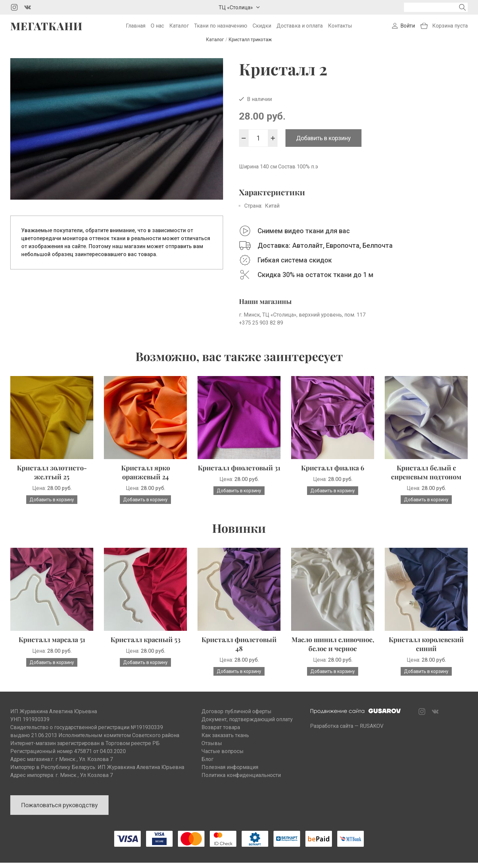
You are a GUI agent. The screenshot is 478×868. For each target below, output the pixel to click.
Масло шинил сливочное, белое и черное (333, 649)
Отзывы (212, 749)
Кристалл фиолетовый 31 (239, 473)
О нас (157, 28)
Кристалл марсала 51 (52, 645)
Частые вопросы (223, 757)
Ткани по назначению (221, 28)
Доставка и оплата (300, 28)
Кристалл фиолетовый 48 (239, 649)
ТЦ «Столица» (236, 7)
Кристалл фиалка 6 (333, 473)
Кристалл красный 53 (146, 645)
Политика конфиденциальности (241, 780)
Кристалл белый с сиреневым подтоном (426, 477)
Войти (408, 28)
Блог (207, 765)
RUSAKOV (372, 731)
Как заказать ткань (225, 741)
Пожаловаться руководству (59, 810)
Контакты (340, 28)
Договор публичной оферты (237, 717)
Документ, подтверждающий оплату (247, 725)
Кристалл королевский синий (426, 649)
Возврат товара (221, 733)
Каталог (179, 28)
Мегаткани (46, 29)
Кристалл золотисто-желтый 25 (52, 477)
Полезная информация (230, 772)
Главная (136, 28)
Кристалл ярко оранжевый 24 (146, 477)
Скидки (262, 28)
